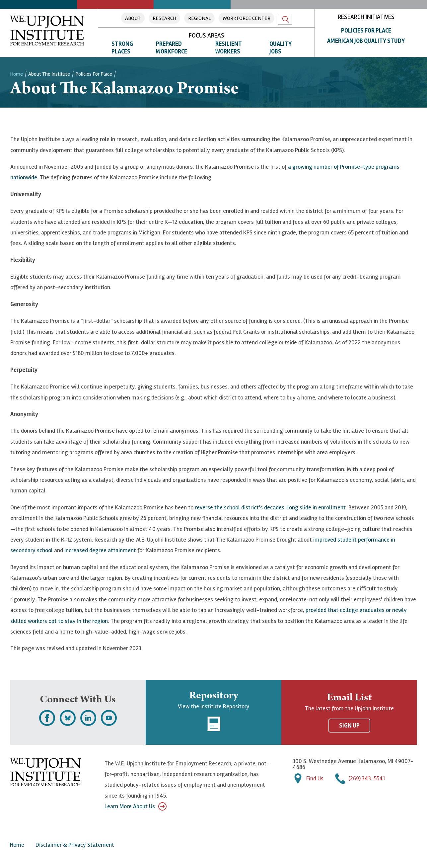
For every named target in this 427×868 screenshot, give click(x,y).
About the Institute (49, 74)
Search (286, 19)
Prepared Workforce (172, 48)
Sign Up (349, 726)
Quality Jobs (281, 48)
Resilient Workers (229, 48)
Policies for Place (366, 31)
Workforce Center (247, 18)
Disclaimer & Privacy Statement (75, 845)
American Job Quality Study (366, 41)
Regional (199, 18)
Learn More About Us (136, 806)
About (133, 18)
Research (164, 18)
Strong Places (122, 48)
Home (16, 74)
